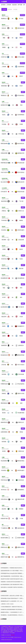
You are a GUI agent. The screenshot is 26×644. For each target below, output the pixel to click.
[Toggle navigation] (23, 2)
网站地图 (13, 635)
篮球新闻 (3, 5)
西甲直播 (20, 5)
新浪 (9, 640)
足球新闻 (9, 5)
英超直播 (14, 5)
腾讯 (7, 640)
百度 (5, 640)
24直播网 (4, 2)
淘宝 (11, 640)
